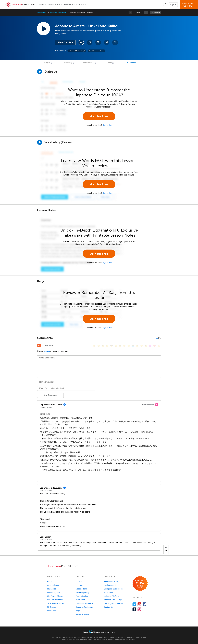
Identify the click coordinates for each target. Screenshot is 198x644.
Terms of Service (125, 639)
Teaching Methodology (113, 600)
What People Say (82, 593)
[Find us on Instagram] (139, 609)
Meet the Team (81, 589)
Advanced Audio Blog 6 (58, 13)
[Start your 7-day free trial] (140, 584)
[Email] (66, 388)
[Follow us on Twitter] (134, 604)
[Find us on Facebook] (145, 604)
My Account (109, 593)
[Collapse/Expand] (99, 338)
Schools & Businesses (84, 607)
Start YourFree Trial (189, 5)
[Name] (66, 382)
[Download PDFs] (107, 42)
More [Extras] (82, 5)
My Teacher (70, 5)
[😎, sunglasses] (112, 346)
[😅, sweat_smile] (124, 346)
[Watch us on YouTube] (139, 604)
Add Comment (50, 395)
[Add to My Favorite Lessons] (90, 42)
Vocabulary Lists (54, 593)
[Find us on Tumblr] (134, 609)
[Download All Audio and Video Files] (115, 42)
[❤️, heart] (154, 346)
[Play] (40, 142)
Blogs (78, 611)
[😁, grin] (103, 346)
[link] (146, 13)
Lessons (41, 5)
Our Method (80, 582)
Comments (132, 63)
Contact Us (108, 607)
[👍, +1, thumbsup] (159, 346)
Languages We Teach (84, 603)
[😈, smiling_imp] (150, 346)
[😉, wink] (129, 346)
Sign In (173, 5)
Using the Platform (111, 596)
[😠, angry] (116, 346)
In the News (80, 600)
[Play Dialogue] (40, 72)
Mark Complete (65, 42)
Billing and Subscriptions (114, 589)
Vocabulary (54, 5)
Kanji (110, 63)
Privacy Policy (129, 637)
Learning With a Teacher (114, 603)
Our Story (79, 585)
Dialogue (47, 63)
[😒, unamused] (107, 346)
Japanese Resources (56, 603)
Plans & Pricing (82, 596)
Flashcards (52, 589)
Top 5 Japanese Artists (97, 51)
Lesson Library (42, 13)
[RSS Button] (39, 345)
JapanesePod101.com (115, 637)
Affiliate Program (82, 614)
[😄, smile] (94, 346)
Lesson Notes (89, 63)
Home (50, 582)
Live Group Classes (55, 600)
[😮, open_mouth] (146, 346)
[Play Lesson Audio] (43, 29)
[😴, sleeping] (142, 346)
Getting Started (110, 585)
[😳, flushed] (99, 346)
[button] (165, 5)
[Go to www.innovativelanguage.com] (99, 632)
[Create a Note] (98, 42)
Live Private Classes (55, 596)
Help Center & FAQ (112, 582)
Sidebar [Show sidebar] (157, 13)
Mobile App (52, 611)
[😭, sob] (133, 346)
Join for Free (99, 116)
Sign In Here (107, 125)
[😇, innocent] (137, 346)
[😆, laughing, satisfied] (120, 346)
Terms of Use (141, 637)
